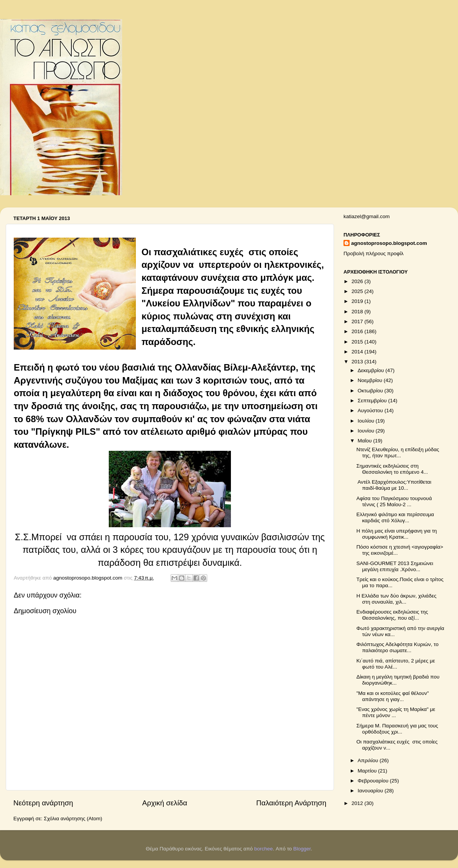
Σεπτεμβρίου (373, 401)
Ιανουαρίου (371, 791)
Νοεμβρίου (371, 380)
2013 (358, 362)
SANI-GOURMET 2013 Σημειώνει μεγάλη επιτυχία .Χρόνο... (395, 566)
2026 (358, 281)
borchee (264, 849)
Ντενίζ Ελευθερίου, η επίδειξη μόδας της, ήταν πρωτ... (398, 453)
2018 (358, 312)
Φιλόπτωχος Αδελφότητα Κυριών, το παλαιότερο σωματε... (398, 647)
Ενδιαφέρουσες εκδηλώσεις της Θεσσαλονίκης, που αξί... (392, 615)
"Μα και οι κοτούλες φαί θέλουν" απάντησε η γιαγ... (393, 696)
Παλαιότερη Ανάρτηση (291, 803)
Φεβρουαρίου (374, 781)
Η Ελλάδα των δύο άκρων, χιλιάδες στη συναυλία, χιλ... (397, 599)
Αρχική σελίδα (165, 803)
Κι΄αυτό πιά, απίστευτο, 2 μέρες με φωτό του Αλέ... (396, 664)
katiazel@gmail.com (367, 216)
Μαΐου (365, 441)
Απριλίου (368, 760)
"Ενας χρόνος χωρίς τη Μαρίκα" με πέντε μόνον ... (396, 712)
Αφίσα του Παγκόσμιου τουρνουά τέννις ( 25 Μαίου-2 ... (394, 501)
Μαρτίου (368, 771)
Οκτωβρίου (371, 391)
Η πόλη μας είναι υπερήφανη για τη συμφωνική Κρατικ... (397, 534)
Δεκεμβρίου (372, 370)
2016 (358, 331)
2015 (358, 342)
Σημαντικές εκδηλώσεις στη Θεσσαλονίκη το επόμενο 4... (392, 469)
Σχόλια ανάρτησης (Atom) (73, 819)
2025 (358, 291)
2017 (358, 321)
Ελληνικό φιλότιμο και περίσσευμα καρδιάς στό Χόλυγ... (395, 517)
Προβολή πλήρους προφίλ (373, 253)
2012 (358, 803)
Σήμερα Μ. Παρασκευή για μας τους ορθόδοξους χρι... (397, 729)
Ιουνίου (367, 431)
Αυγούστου (371, 411)
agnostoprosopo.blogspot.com (389, 243)
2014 (358, 352)
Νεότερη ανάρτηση (43, 803)
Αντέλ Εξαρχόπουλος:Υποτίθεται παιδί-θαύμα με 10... (394, 485)
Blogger (302, 849)
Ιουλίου (367, 421)
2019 (358, 301)
